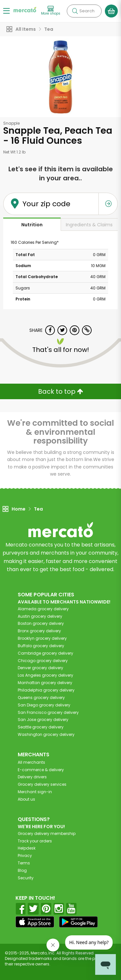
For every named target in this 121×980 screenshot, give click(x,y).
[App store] (35, 922)
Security (26, 878)
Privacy (25, 856)
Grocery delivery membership (47, 834)
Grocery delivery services (42, 784)
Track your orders (35, 841)
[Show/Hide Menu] (6, 11)
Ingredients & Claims (89, 225)
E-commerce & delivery (41, 770)
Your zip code (46, 204)
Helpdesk (27, 848)
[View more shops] (51, 11)
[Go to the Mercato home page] (25, 9)
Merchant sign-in (35, 792)
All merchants (31, 762)
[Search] (84, 11)
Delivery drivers (32, 777)
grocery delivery (43, 609)
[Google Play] (78, 922)
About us (26, 799)
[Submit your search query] (75, 11)
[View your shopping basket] (111, 11)
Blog (22, 870)
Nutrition (32, 225)
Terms (24, 863)
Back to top (61, 391)
